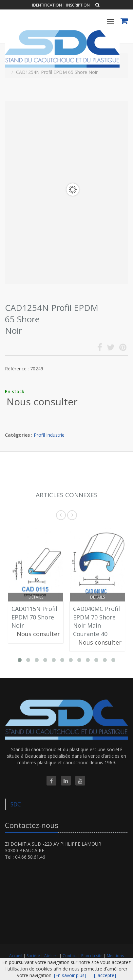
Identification (47, 5)
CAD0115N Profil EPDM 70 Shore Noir (34, 617)
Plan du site (92, 956)
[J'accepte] (105, 975)
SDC (16, 804)
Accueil (16, 956)
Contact (70, 956)
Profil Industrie (49, 435)
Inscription (78, 5)
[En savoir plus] (70, 975)
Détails (36, 597)
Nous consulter (42, 402)
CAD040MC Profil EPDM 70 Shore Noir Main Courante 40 (96, 621)
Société (34, 956)
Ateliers (52, 956)
